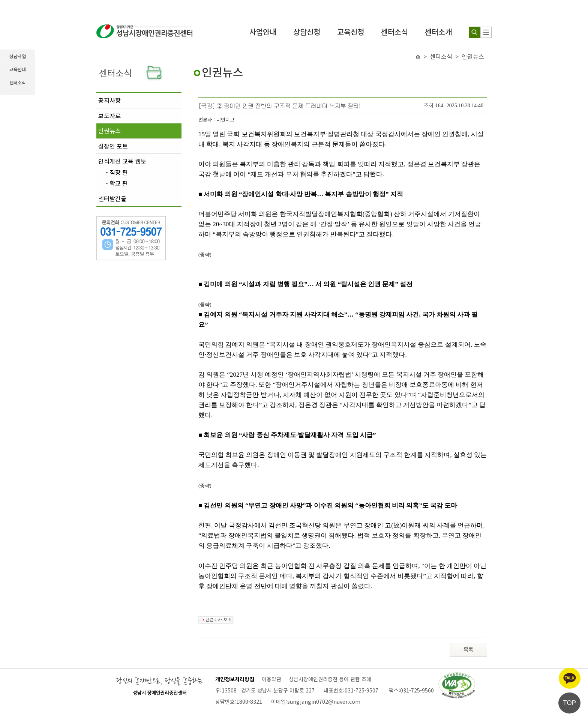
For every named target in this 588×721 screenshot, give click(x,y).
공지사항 (109, 100)
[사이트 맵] (486, 32)
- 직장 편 (117, 173)
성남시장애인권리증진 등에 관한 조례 (330, 679)
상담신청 (307, 32)
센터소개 (438, 32)
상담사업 (18, 56)
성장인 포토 (113, 146)
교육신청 (351, 32)
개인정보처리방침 (235, 679)
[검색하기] (474, 32)
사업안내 (263, 32)
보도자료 (109, 116)
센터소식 (394, 32)
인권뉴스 (109, 131)
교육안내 (18, 69)
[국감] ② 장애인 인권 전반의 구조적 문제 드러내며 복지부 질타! (279, 106)
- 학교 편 (117, 183)
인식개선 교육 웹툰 (122, 161)
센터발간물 (112, 198)
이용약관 (271, 679)
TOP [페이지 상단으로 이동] (569, 703)
